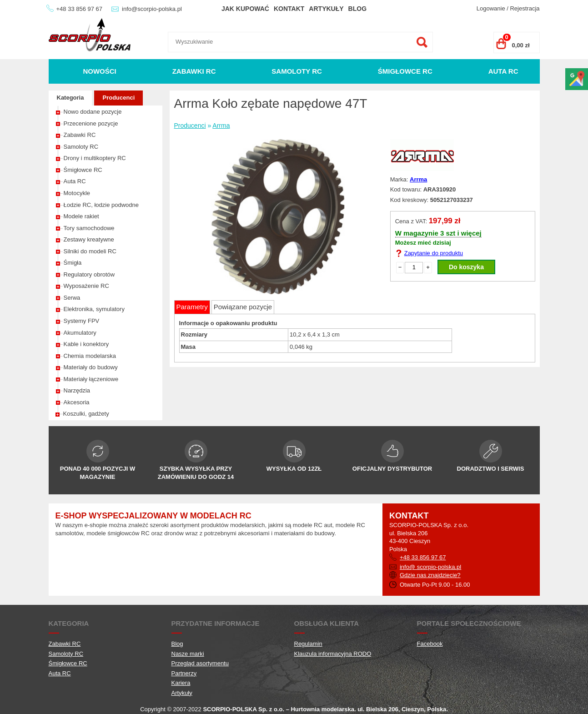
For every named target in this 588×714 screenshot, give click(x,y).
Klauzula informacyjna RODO (333, 654)
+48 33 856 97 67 (80, 9)
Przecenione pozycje (91, 123)
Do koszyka (466, 267)
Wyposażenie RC (86, 286)
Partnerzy (184, 673)
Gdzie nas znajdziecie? (430, 575)
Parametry (192, 307)
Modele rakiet (81, 216)
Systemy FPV (82, 321)
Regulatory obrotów (89, 274)
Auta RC (503, 71)
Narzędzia (77, 390)
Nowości (99, 71)
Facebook (430, 644)
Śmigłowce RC (405, 71)
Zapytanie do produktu (434, 253)
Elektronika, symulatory (94, 309)
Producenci (118, 98)
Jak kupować (245, 9)
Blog (357, 9)
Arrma (221, 126)
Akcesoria (77, 402)
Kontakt (289, 9)
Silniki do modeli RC (90, 251)
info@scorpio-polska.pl (152, 9)
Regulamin (308, 644)
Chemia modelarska (90, 356)
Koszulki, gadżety (86, 414)
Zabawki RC (194, 71)
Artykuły (326, 9)
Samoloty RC (297, 71)
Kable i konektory (86, 344)
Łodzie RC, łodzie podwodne (101, 205)
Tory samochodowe (89, 228)
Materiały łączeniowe (91, 379)
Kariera (181, 683)
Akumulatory (80, 333)
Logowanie (491, 8)
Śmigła (73, 263)
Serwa (72, 298)
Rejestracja (525, 8)
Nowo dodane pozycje (93, 112)
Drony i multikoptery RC (95, 158)
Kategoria (70, 98)
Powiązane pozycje (243, 307)
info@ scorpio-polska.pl (430, 567)
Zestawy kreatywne (89, 239)
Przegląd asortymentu (200, 663)
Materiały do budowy (91, 367)
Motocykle (77, 193)
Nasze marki (188, 654)
